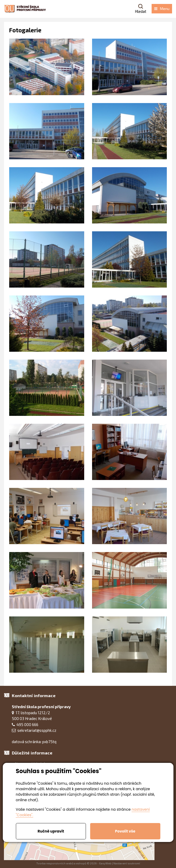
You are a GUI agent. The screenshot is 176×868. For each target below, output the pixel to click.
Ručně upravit (51, 831)
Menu (162, 9)
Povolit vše (125, 831)
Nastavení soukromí (127, 863)
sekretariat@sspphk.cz (37, 730)
